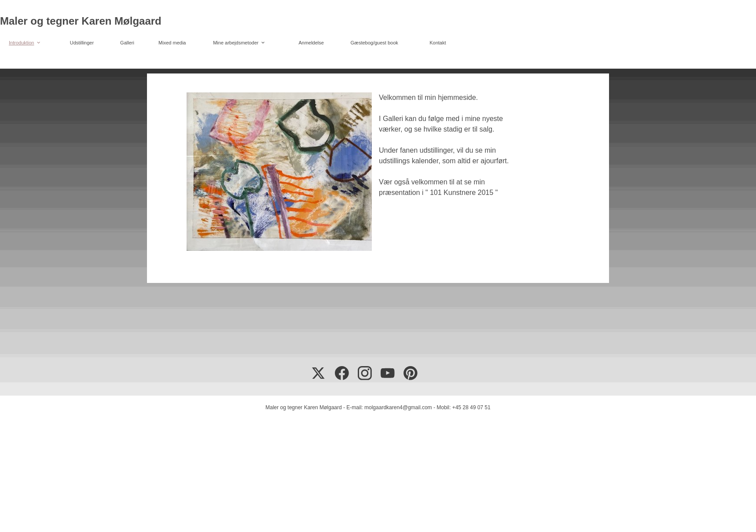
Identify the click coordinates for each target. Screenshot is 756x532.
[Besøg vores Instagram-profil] (365, 373)
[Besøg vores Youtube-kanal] (388, 373)
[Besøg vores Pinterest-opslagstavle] (411, 373)
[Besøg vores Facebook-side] (342, 373)
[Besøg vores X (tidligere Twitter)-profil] (319, 373)
